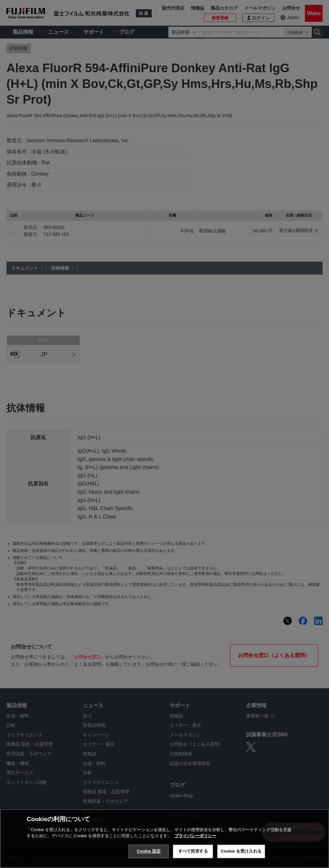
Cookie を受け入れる (241, 851)
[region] (164, 838)
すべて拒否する (193, 851)
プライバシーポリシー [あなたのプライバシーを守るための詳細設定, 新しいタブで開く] (195, 836)
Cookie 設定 (149, 851)
